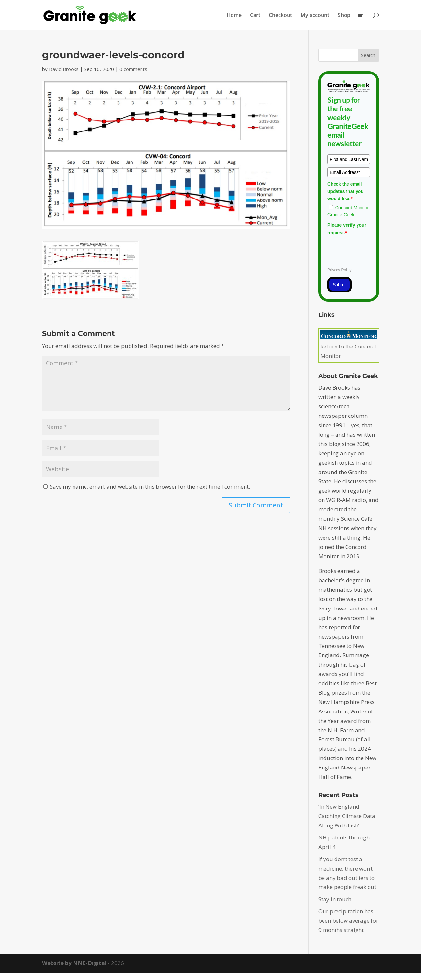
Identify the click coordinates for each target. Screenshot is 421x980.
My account (315, 16)
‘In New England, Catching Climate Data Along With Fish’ (347, 816)
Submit (340, 285)
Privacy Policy (340, 270)
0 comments (133, 69)
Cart (255, 16)
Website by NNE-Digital (74, 963)
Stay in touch (335, 899)
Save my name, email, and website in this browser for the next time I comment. (150, 487)
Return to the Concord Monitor (349, 346)
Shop (344, 16)
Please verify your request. (347, 229)
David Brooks (64, 69)
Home (234, 16)
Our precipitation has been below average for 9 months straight (348, 921)
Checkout (280, 16)
